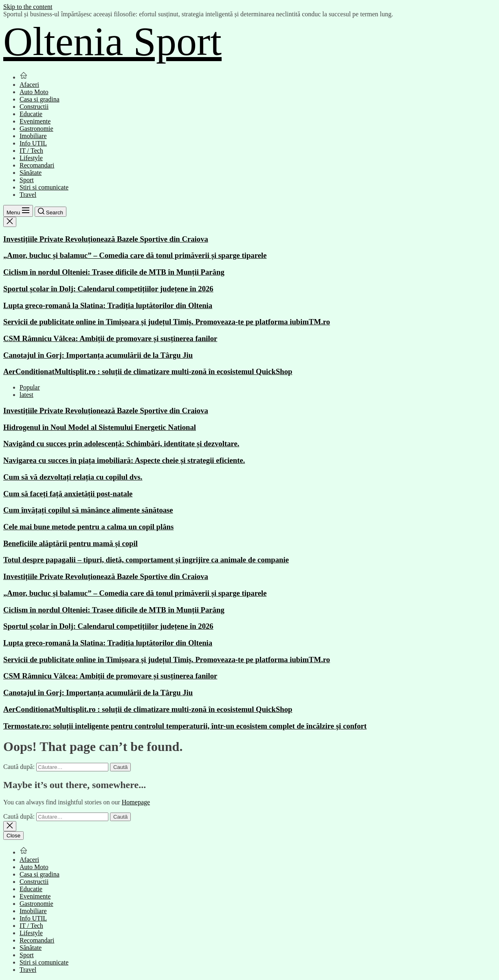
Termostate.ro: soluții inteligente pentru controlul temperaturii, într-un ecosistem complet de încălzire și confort (185, 726)
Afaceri (29, 85)
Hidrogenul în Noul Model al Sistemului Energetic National (100, 427)
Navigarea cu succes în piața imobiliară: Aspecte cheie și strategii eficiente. (124, 460)
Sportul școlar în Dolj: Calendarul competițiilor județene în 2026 (108, 289)
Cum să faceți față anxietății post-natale (68, 494)
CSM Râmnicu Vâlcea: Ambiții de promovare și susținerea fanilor (110, 338)
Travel (28, 195)
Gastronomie (36, 129)
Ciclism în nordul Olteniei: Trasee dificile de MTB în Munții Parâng (114, 272)
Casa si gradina (40, 99)
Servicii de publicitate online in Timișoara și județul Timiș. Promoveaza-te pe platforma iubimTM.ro (167, 322)
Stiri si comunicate (44, 187)
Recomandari (37, 165)
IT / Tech (31, 151)
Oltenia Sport (112, 41)
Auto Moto (34, 92)
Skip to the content (28, 7)
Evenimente (35, 121)
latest (26, 395)
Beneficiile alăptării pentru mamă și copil (70, 543)
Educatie (31, 114)
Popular (30, 387)
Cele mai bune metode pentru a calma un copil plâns (88, 527)
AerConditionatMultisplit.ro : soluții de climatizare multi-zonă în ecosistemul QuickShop (148, 371)
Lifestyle (31, 158)
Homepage (136, 802)
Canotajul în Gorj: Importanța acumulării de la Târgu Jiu (98, 355)
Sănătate (31, 173)
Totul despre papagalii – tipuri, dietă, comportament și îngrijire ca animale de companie (146, 560)
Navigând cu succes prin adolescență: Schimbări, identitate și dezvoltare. (121, 444)
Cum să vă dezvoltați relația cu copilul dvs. (73, 477)
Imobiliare (33, 136)
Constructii (34, 107)
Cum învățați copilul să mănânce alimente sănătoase (88, 510)
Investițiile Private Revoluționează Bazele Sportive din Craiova (106, 239)
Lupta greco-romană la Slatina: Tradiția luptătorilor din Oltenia (108, 305)
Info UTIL (33, 143)
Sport (27, 180)
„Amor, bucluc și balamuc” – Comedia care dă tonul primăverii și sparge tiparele (135, 255)
